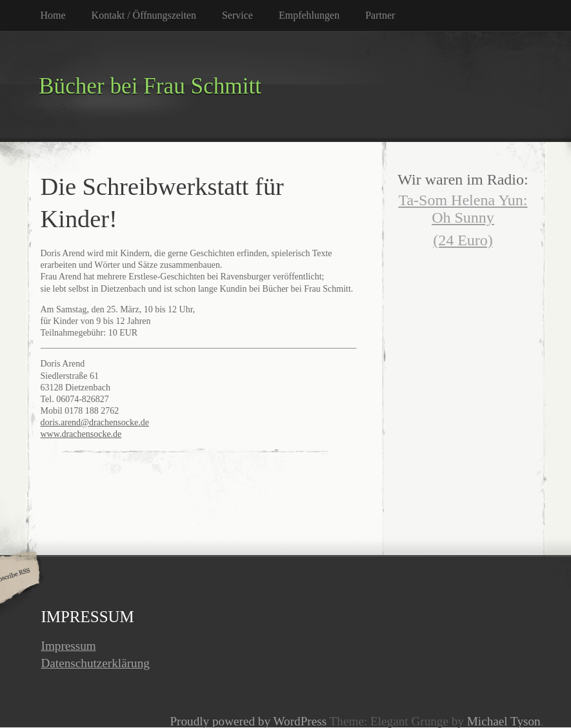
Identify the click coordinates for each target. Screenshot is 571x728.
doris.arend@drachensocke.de (95, 422)
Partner (380, 15)
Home (53, 15)
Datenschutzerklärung (95, 663)
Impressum (69, 646)
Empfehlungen (309, 15)
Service (237, 15)
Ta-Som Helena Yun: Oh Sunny (463, 209)
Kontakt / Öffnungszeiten (144, 15)
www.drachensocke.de (81, 434)
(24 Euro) (463, 240)
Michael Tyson (504, 721)
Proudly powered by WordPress (248, 721)
